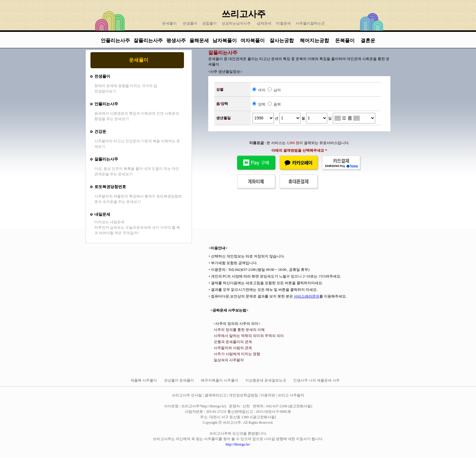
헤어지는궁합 (315, 40)
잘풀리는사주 (148, 40)
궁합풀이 (209, 23)
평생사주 (176, 40)
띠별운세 (284, 23)
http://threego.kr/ (238, 444)
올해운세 (199, 40)
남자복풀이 (225, 40)
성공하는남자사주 (236, 23)
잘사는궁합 (282, 40)
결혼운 (368, 40)
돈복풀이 (345, 40)
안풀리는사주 (115, 40)
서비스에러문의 (307, 296)
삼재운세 (264, 23)
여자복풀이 (253, 40)
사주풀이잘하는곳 (310, 23)
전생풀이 (190, 23)
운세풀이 (169, 23)
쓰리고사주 (244, 14)
